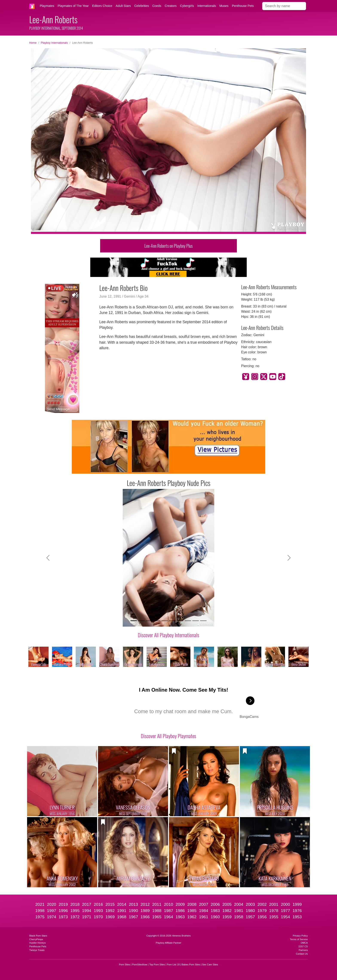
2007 (204, 904)
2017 (87, 904)
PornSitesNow (140, 965)
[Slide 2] (141, 621)
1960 (215, 917)
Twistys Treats (37, 950)
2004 (239, 904)
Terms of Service (299, 939)
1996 (63, 911)
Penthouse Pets (243, 6)
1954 (286, 917)
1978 (274, 911)
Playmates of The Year (73, 6)
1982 (227, 911)
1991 (122, 911)
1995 (75, 911)
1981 (239, 911)
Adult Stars (123, 6)
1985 (192, 911)
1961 (204, 917)
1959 (227, 917)
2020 (52, 904)
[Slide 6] (172, 621)
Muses (224, 6)
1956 (262, 917)
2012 (145, 904)
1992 (110, 911)
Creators (171, 6)
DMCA (304, 943)
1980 (250, 911)
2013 (133, 904)
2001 (274, 904)
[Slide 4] (157, 621)
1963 (180, 917)
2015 (110, 904)
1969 (110, 917)
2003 (250, 904)
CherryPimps (36, 939)
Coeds (157, 6)
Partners (303, 950)
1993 (98, 911)
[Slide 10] (203, 621)
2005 (227, 904)
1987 (169, 911)
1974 (52, 917)
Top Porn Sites (157, 965)
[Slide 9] (196, 621)
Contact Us (302, 954)
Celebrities (142, 6)
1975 (40, 917)
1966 (145, 917)
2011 (157, 904)
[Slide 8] (188, 621)
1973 (63, 917)
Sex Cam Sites (210, 965)
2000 (286, 904)
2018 (75, 904)
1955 (274, 917)
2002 (262, 904)
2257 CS (303, 946)
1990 (133, 911)
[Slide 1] (134, 621)
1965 (157, 917)
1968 (122, 917)
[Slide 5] (165, 621)
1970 (98, 917)
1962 (192, 917)
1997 (52, 911)
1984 (204, 911)
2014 (122, 904)
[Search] (284, 6)
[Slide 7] (180, 621)
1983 (215, 911)
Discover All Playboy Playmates (168, 736)
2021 (40, 904)
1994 (87, 911)
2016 (98, 904)
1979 (262, 911)
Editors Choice (102, 6)
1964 (169, 917)
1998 (40, 911)
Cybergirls (187, 6)
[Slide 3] (149, 621)
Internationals (207, 6)
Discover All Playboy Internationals (168, 635)
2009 (180, 904)
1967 (133, 917)
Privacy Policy (300, 936)
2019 (63, 904)
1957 (250, 917)
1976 (297, 911)
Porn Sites (125, 965)
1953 (297, 917)
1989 (145, 911)
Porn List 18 (173, 965)
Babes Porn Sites (191, 965)
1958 (239, 917)
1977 (286, 911)
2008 (192, 904)
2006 (215, 904)
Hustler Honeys (37, 943)
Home (33, 43)
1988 (157, 911)
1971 (87, 917)
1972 (75, 917)
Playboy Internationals (54, 43)
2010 (169, 904)
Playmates (47, 6)
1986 (180, 911)
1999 (297, 904)
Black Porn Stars (38, 936)
